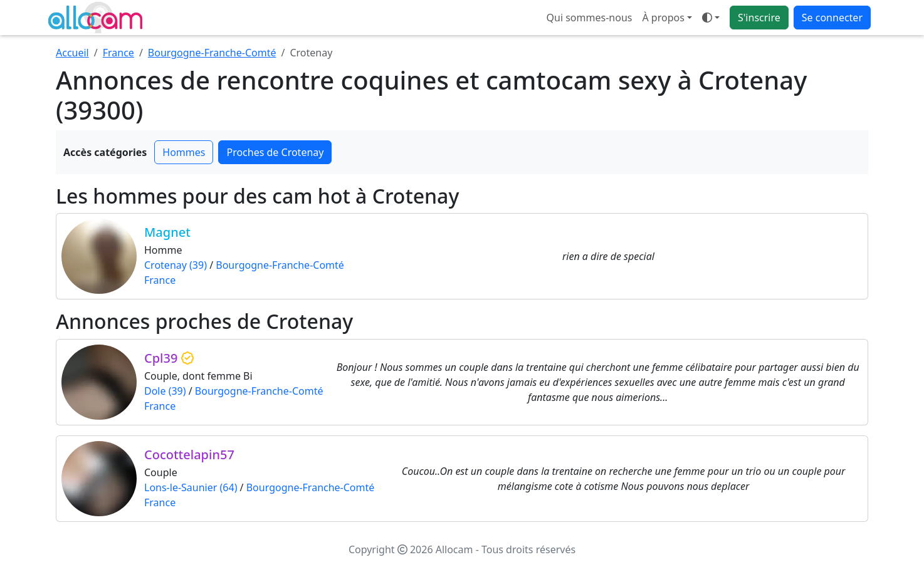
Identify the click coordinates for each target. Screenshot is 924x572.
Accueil (72, 53)
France (118, 53)
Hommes (184, 152)
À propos (663, 18)
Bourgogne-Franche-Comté (212, 53)
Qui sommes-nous (590, 18)
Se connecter (832, 18)
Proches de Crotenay (275, 152)
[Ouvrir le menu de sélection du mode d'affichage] (711, 18)
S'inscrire (759, 18)
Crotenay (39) (176, 265)
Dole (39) (165, 391)
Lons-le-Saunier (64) (191, 487)
